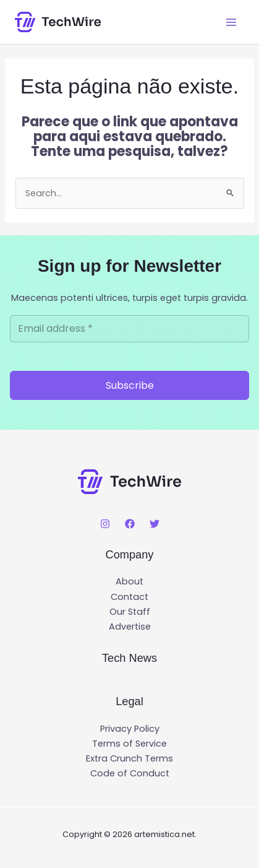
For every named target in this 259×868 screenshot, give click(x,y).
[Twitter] (155, 524)
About (129, 581)
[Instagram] (105, 524)
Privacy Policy (130, 729)
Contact (129, 597)
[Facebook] (130, 524)
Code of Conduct (130, 773)
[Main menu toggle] (231, 22)
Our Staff (130, 612)
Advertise (130, 627)
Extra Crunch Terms (129, 758)
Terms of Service (129, 744)
